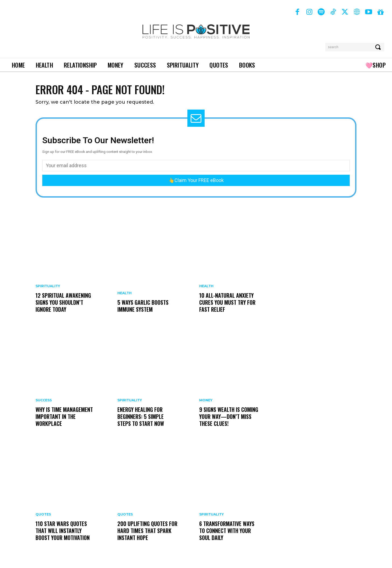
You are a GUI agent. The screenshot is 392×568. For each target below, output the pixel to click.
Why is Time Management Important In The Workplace (64, 416)
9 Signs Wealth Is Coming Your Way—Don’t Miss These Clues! (229, 416)
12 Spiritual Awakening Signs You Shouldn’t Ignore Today (63, 302)
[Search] (378, 47)
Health (125, 293)
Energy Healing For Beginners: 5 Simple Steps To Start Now (141, 416)
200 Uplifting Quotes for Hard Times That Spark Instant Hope (147, 531)
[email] (196, 166)
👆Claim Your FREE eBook (196, 180)
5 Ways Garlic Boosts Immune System (143, 306)
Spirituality (48, 286)
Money (206, 400)
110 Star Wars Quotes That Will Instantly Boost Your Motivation (63, 531)
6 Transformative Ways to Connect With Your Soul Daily (227, 531)
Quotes (43, 514)
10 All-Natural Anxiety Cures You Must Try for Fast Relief (227, 302)
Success (44, 400)
